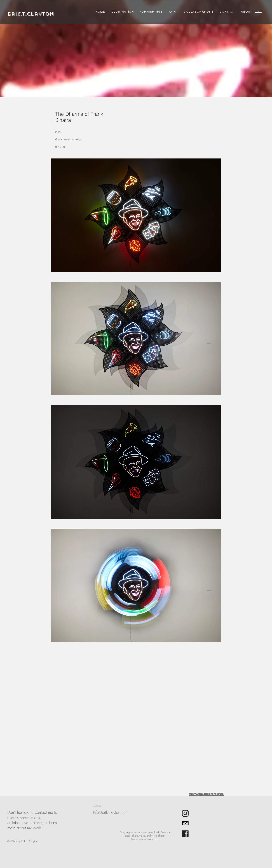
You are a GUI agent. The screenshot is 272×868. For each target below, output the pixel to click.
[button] (258, 12)
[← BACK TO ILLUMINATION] (206, 794)
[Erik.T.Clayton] (31, 14)
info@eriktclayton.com (111, 812)
